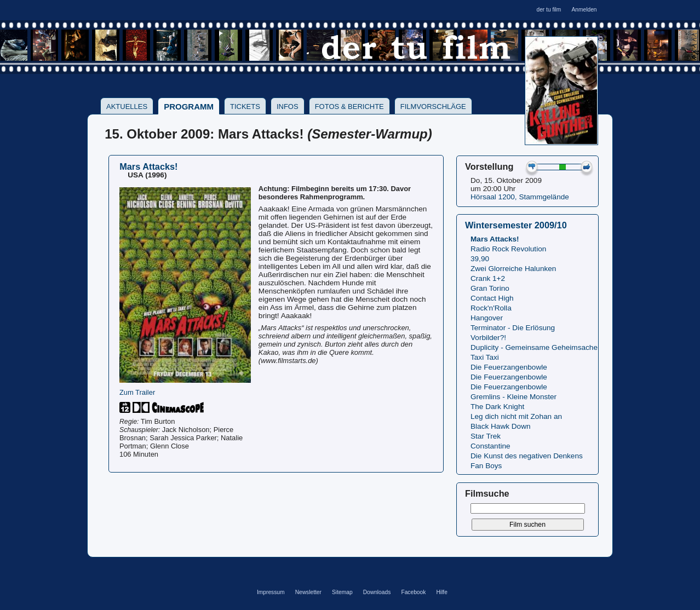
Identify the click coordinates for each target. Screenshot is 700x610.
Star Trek (486, 436)
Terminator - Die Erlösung (513, 328)
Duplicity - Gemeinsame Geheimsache (534, 347)
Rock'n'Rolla (491, 308)
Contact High (492, 298)
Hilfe (441, 592)
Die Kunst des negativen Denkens (527, 456)
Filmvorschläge (433, 107)
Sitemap (342, 592)
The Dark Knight (497, 407)
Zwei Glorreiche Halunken (513, 269)
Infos (288, 107)
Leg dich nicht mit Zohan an (516, 416)
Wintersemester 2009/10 (516, 225)
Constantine (490, 446)
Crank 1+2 (488, 278)
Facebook (413, 592)
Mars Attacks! (495, 239)
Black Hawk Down (501, 426)
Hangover (487, 318)
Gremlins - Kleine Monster (513, 397)
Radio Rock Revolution (508, 249)
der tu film (549, 10)
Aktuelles (127, 107)
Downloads (377, 592)
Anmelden (584, 10)
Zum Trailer (137, 392)
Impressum (271, 592)
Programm (189, 107)
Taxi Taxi (485, 357)
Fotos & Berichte (349, 107)
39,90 (480, 259)
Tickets (245, 107)
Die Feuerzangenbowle (509, 367)
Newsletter (308, 592)
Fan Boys (486, 466)
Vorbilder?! (488, 338)
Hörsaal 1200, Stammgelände (520, 197)
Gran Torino (490, 288)
